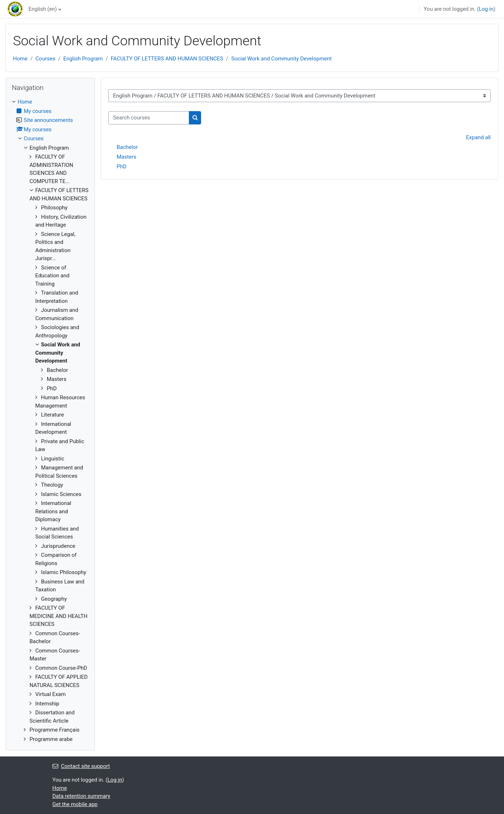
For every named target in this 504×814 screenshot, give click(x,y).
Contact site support (81, 766)
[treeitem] (50, 420)
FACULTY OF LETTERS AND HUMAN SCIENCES (167, 59)
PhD (122, 167)
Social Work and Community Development (281, 59)
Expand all (478, 137)
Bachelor (127, 147)
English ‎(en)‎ (43, 9)
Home (20, 59)
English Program (83, 59)
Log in (486, 9)
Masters (126, 157)
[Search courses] (149, 118)
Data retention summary (81, 796)
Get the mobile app (75, 804)
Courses (46, 59)
